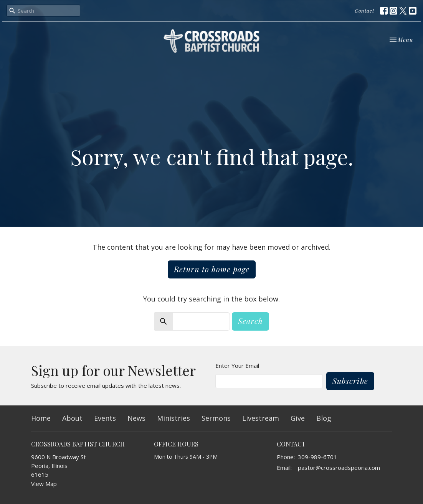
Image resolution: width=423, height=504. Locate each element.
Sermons (216, 418)
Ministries (173, 418)
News (136, 418)
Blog (324, 418)
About (72, 418)
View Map (44, 484)
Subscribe (350, 381)
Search (250, 321)
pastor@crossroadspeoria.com (339, 468)
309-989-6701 (317, 457)
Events (105, 418)
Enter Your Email (237, 366)
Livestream (261, 418)
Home (41, 418)
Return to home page (212, 269)
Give (298, 418)
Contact (364, 11)
